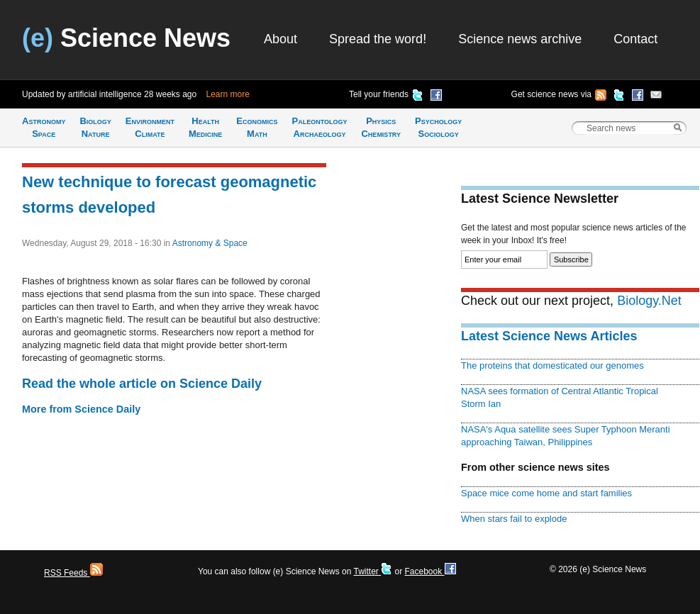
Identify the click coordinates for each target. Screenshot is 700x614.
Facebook (430, 571)
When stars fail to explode (514, 519)
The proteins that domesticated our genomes (552, 365)
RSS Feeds (73, 573)
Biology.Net (649, 301)
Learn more (228, 94)
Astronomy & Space (210, 243)
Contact (635, 39)
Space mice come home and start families (546, 493)
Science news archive (520, 39)
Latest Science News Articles (549, 336)
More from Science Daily (81, 409)
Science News (126, 38)
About (280, 39)
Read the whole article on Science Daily (142, 384)
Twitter (373, 571)
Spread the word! (378, 39)
